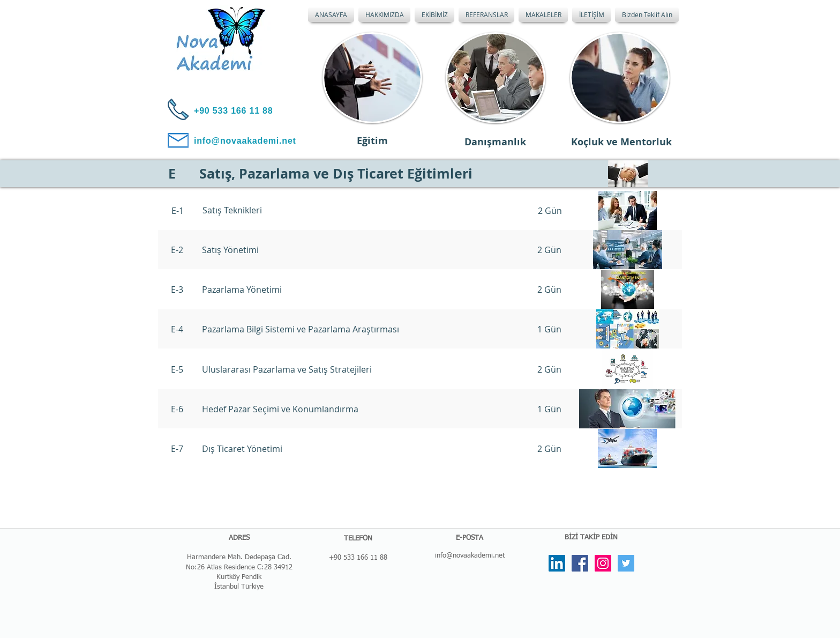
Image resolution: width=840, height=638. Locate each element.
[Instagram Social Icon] (603, 563)
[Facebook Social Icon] (580, 563)
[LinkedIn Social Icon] (557, 563)
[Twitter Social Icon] (626, 563)
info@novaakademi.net (470, 556)
